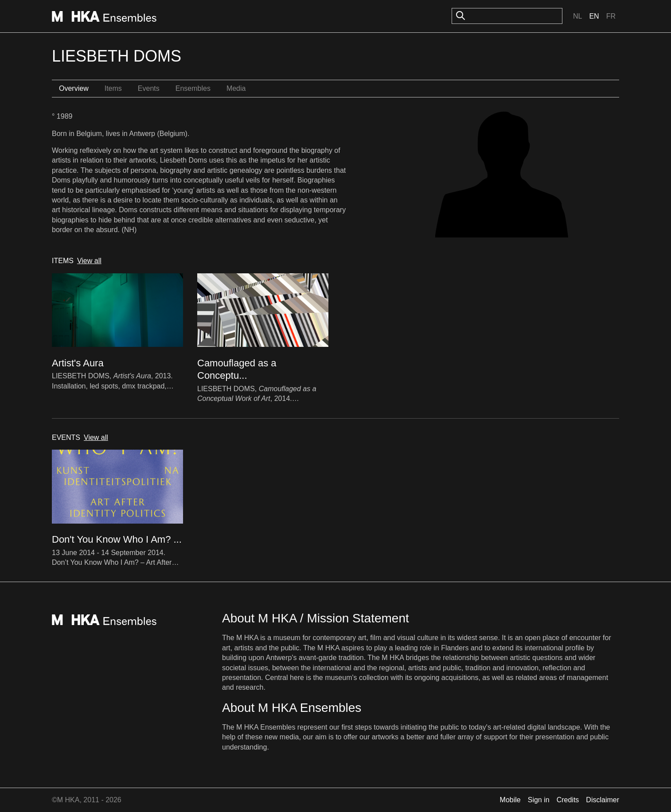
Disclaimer (603, 800)
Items (113, 88)
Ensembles (193, 88)
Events (149, 88)
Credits (568, 800)
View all (89, 261)
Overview (74, 88)
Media (236, 88)
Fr (611, 16)
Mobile (510, 800)
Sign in (539, 800)
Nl (577, 16)
